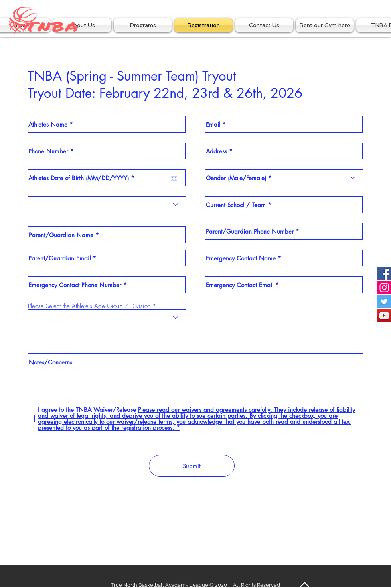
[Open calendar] (174, 178)
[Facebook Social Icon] (384, 274)
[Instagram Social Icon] (384, 288)
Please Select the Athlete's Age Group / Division (89, 306)
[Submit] (192, 466)
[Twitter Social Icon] (384, 302)
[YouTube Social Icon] (384, 316)
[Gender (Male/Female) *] (284, 178)
